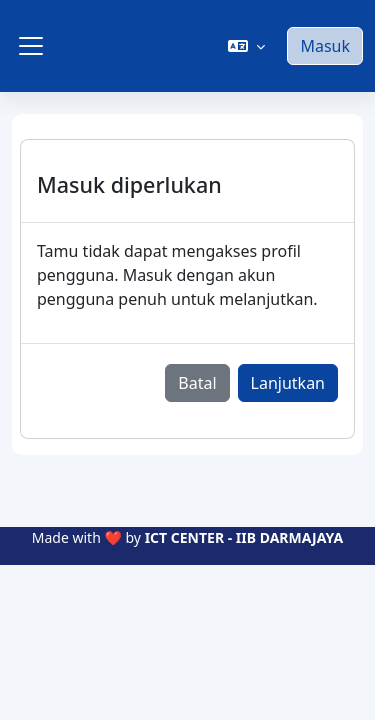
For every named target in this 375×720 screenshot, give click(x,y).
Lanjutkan (288, 383)
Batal (197, 383)
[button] (246, 46)
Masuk (325, 46)
